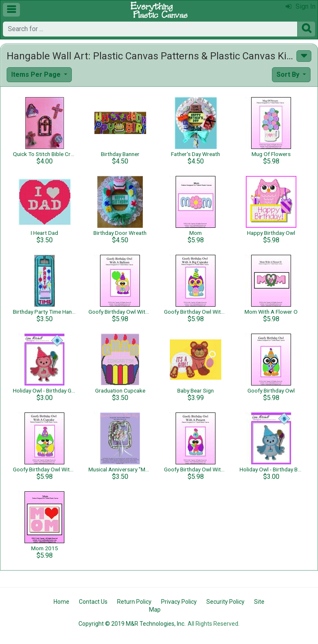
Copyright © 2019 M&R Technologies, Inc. (132, 624)
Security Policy (225, 602)
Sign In (301, 6)
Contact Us (93, 602)
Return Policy (134, 602)
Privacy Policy (179, 602)
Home (61, 602)
